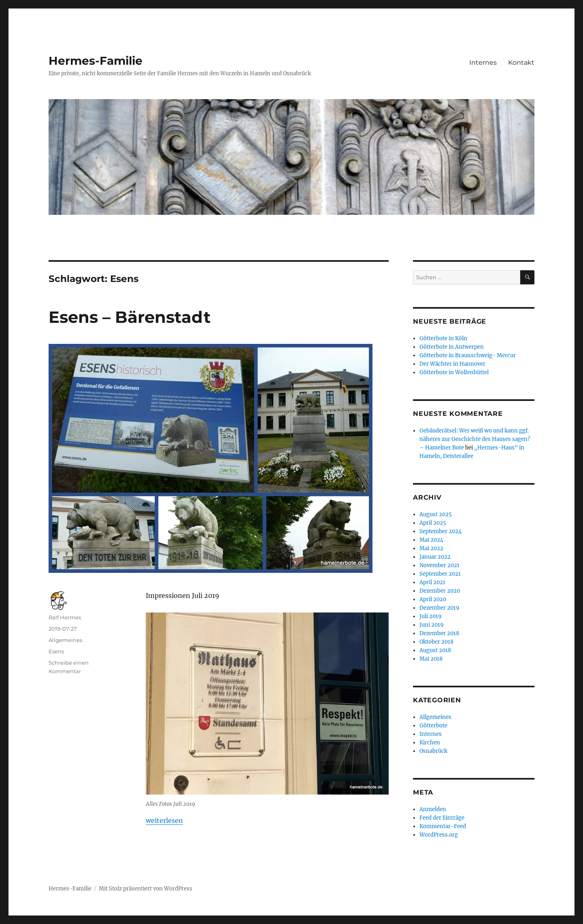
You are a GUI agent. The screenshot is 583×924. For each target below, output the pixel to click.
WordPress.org (439, 835)
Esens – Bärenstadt (130, 317)
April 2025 (433, 523)
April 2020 (433, 599)
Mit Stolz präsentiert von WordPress (146, 889)
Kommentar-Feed (443, 826)
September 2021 (440, 574)
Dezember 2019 (439, 608)
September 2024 (440, 531)
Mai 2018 (431, 659)
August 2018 (435, 650)
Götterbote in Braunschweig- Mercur (468, 355)
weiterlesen (164, 820)
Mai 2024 (431, 540)
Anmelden (433, 809)
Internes (483, 63)
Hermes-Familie (96, 61)
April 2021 (432, 582)
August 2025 (436, 514)
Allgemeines (65, 640)
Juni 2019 (432, 625)
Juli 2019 (431, 616)
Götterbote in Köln (443, 338)
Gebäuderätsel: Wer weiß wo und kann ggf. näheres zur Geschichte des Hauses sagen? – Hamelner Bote (475, 439)
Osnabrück (433, 751)
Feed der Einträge (442, 818)
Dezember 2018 (439, 633)
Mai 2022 (431, 548)
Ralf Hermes (65, 617)
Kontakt (521, 63)
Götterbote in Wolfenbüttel (454, 372)
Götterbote (433, 726)
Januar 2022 (435, 557)
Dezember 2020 (440, 591)
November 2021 (439, 565)
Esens (56, 651)
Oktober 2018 (436, 642)
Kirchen (430, 743)
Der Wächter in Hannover (452, 364)
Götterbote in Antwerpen (452, 347)
